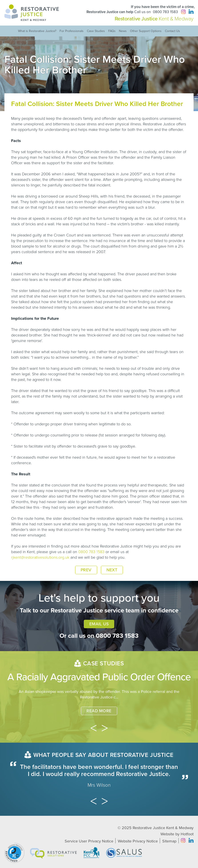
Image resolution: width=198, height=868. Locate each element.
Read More (99, 711)
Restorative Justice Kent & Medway (163, 828)
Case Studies (96, 31)
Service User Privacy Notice (89, 841)
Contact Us (172, 31)
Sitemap (169, 841)
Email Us (99, 624)
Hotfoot (187, 834)
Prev (86, 570)
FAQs (112, 31)
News (123, 31)
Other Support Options (146, 31)
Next (112, 570)
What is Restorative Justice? (37, 31)
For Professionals (72, 31)
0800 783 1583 (165, 12)
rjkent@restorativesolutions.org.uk (40, 557)
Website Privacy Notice (138, 841)
